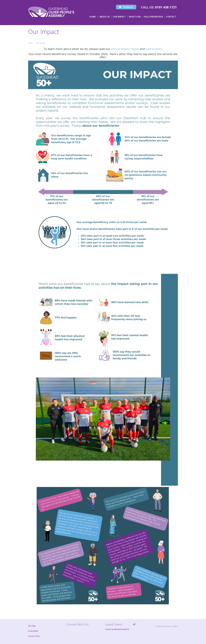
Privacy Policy (34, 636)
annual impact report (125, 49)
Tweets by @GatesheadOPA (117, 629)
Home (93, 16)
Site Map (32, 626)
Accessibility (33, 631)
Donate (126, 7)
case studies (154, 49)
